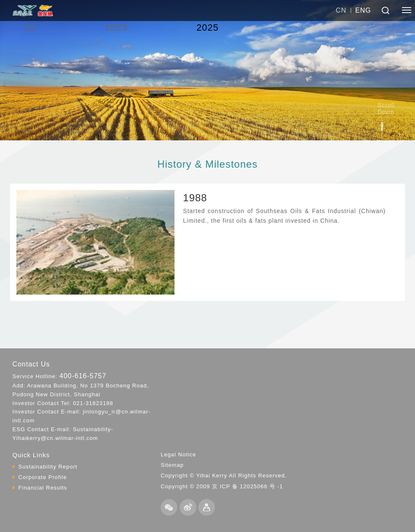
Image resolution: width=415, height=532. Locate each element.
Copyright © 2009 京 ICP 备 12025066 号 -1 (222, 486)
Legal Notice (178, 454)
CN (341, 10)
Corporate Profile (43, 477)
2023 (116, 28)
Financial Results (43, 488)
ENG (363, 10)
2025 (207, 28)
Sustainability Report (48, 467)
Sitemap (172, 465)
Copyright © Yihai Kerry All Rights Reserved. (224, 475)
